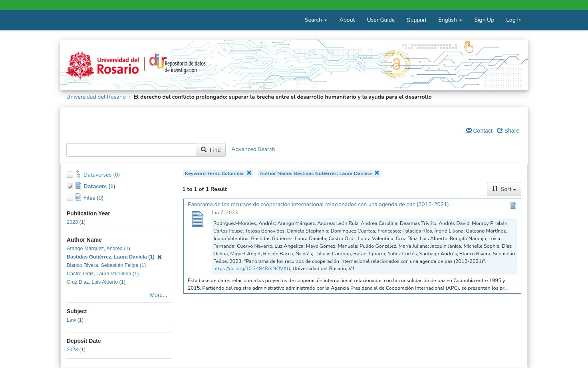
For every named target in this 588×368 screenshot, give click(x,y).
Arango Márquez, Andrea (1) (98, 249)
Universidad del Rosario (96, 97)
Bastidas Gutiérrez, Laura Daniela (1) (114, 257)
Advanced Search (253, 150)
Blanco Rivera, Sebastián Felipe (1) (106, 265)
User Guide (381, 20)
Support (416, 20)
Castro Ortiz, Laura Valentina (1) (103, 274)
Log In (514, 20)
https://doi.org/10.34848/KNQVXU (252, 268)
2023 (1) (76, 222)
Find (211, 150)
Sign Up (484, 20)
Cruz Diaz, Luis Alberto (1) (96, 282)
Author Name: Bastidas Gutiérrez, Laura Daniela (320, 173)
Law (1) (75, 320)
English (450, 20)
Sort (504, 189)
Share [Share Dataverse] (508, 131)
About (347, 20)
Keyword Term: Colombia (218, 173)
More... (159, 295)
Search (316, 20)
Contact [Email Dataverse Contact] (479, 131)
